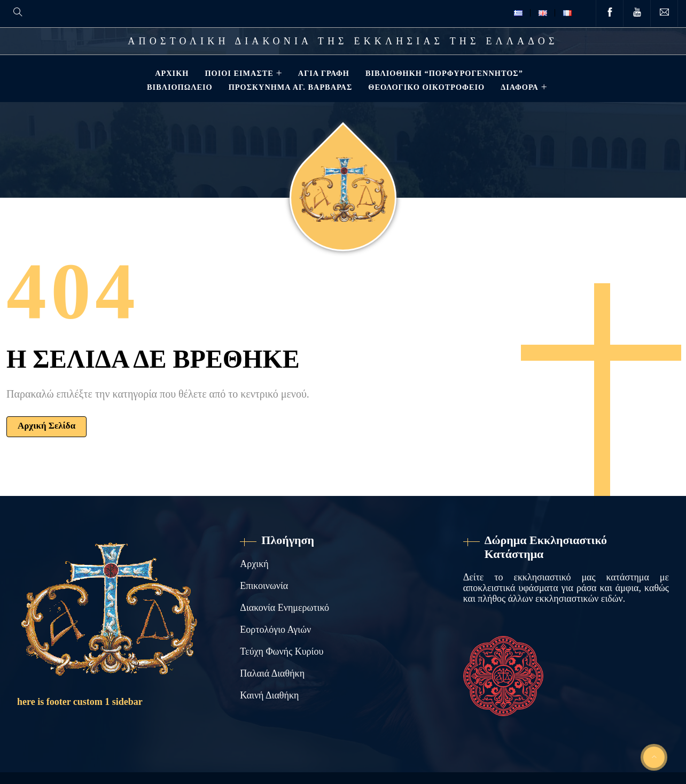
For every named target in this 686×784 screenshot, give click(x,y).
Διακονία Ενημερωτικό (284, 608)
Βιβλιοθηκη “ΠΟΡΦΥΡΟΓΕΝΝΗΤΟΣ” (443, 73)
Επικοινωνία (264, 586)
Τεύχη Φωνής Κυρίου (282, 651)
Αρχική (171, 73)
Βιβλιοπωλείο (179, 87)
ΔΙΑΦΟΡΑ (519, 87)
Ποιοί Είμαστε (238, 73)
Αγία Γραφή (323, 73)
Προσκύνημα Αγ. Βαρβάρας (290, 87)
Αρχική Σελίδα (46, 426)
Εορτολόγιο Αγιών (275, 630)
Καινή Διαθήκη (269, 695)
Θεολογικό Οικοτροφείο (425, 87)
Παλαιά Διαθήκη (272, 673)
